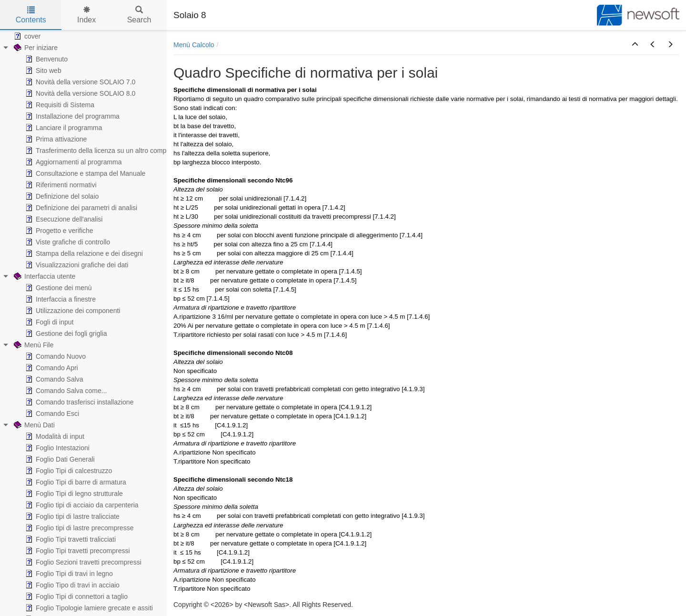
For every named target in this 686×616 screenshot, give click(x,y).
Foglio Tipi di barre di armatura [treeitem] (75, 482)
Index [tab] (86, 15)
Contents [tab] (31, 15)
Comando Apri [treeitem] (51, 368)
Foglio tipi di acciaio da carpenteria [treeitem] (81, 505)
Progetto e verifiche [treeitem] (58, 231)
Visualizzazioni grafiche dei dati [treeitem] (76, 265)
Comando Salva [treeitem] (53, 379)
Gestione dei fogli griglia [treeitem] (65, 333)
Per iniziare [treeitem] (35, 48)
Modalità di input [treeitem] (54, 436)
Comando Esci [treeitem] (51, 414)
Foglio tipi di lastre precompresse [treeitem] (78, 528)
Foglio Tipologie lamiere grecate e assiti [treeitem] (88, 608)
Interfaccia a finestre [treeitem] (60, 299)
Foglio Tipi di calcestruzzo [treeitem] (68, 471)
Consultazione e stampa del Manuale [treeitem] (84, 173)
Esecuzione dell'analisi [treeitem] (63, 219)
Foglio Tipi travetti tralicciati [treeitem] (70, 539)
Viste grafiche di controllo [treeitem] (67, 242)
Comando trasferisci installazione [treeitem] (78, 402)
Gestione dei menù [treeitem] (58, 288)
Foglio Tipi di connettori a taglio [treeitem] (76, 596)
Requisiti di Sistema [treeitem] (59, 105)
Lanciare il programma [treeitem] (63, 128)
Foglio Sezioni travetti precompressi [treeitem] (82, 562)
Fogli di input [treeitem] (48, 322)
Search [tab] (139, 15)
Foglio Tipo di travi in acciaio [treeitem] (71, 585)
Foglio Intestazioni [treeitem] (56, 448)
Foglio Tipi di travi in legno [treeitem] (68, 574)
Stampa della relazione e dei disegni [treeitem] (83, 253)
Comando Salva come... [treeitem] (65, 391)
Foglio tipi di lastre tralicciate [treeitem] (71, 516)
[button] (635, 45)
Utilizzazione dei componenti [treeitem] (72, 311)
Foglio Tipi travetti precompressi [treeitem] (77, 551)
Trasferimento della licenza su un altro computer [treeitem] (101, 151)
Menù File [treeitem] (33, 345)
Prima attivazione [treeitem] (55, 139)
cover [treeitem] (26, 36)
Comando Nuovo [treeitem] (55, 356)
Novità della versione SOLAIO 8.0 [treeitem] (79, 93)
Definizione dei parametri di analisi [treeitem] (80, 208)
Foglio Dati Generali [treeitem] (59, 459)
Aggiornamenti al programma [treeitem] (73, 162)
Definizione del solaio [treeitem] (61, 196)
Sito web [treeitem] (42, 71)
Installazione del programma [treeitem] (71, 116)
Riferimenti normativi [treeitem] (60, 185)
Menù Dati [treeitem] (33, 425)
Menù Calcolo (194, 45)
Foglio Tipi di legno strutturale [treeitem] (73, 494)
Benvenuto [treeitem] (45, 59)
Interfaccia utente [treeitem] (44, 276)
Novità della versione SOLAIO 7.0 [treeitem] (79, 82)
